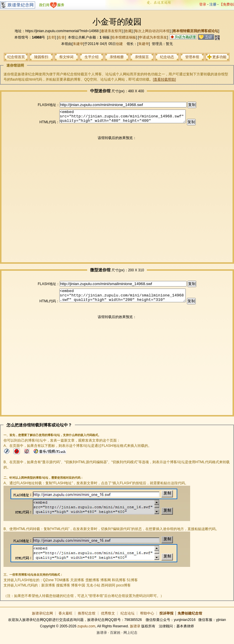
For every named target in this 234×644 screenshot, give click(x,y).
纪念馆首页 (16, 57)
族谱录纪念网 (42, 619)
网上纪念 (130, 638)
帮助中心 (147, 619)
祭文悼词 (66, 57)
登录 (203, 4)
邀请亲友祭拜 (111, 31)
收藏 (128, 31)
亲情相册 (117, 57)
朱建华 (78, 44)
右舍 (61, 37)
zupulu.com (86, 631)
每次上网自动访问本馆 (152, 31)
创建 (119, 44)
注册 (213, 4)
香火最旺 (66, 619)
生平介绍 (92, 57)
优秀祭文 (108, 619)
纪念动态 (167, 57)
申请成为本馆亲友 (153, 37)
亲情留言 (142, 57)
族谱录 (135, 631)
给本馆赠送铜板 (124, 37)
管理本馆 (192, 57)
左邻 (51, 37)
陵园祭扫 (41, 57)
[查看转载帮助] (165, 79)
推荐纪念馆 (87, 619)
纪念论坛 (128, 619)
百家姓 (115, 638)
